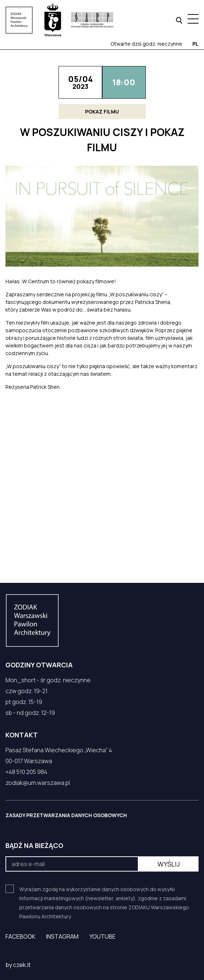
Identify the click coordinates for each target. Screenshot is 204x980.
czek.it (22, 965)
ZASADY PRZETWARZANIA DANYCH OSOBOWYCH (66, 815)
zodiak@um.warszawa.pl (38, 783)
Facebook (20, 936)
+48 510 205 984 (26, 772)
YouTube (103, 936)
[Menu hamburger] (193, 19)
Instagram (62, 936)
